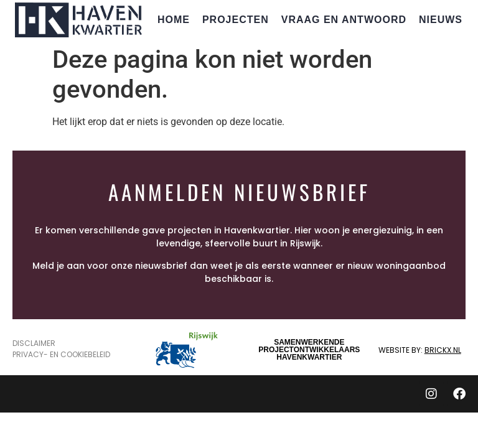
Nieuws (441, 20)
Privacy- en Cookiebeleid (61, 354)
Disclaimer (34, 343)
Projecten (236, 20)
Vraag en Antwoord (344, 20)
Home (174, 20)
